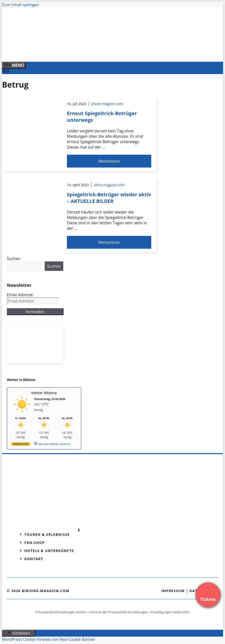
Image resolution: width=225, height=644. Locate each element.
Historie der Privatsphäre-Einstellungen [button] (119, 612)
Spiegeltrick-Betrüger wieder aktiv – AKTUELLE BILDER (109, 198)
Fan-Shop (35, 543)
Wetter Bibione (44, 393)
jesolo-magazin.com (107, 104)
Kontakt (34, 559)
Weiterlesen (109, 161)
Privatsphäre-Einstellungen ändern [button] (61, 612)
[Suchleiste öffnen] (6, 71)
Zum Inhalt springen (20, 5)
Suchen (14, 259)
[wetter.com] (21, 445)
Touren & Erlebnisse (47, 534)
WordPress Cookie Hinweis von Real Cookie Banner (49, 639)
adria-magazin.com (109, 185)
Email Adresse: (20, 295)
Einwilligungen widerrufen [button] (170, 612)
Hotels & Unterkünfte (49, 551)
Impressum (173, 591)
